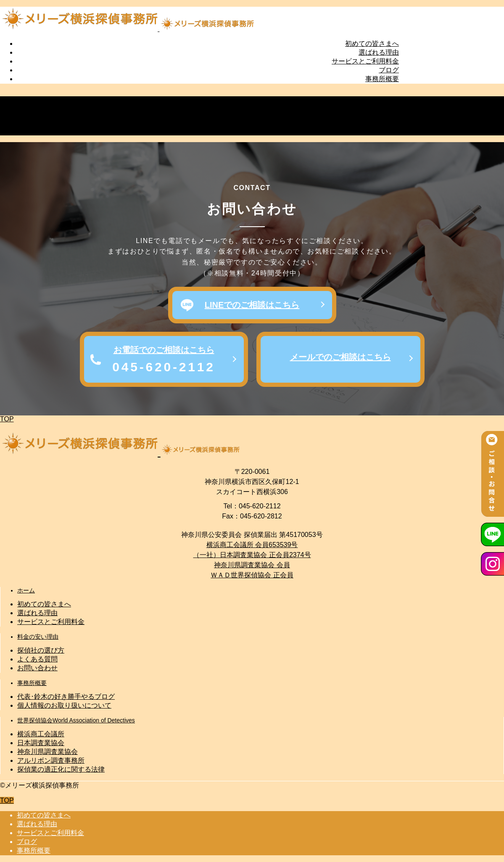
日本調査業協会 (41, 743)
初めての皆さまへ (372, 44)
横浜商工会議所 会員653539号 (252, 545)
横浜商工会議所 (41, 734)
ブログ (389, 70)
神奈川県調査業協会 (47, 752)
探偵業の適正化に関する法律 (61, 769)
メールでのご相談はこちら (340, 357)
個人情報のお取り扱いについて (64, 705)
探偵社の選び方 (41, 650)
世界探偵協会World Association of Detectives (76, 720)
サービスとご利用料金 (365, 61)
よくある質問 (37, 659)
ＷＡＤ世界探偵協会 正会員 (252, 575)
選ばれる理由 (379, 52)
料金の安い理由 (38, 637)
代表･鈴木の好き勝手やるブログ (66, 697)
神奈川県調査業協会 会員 (252, 565)
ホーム (26, 590)
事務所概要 (382, 79)
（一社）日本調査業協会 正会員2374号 (252, 555)
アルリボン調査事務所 (51, 760)
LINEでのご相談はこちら (252, 305)
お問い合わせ (37, 668)
